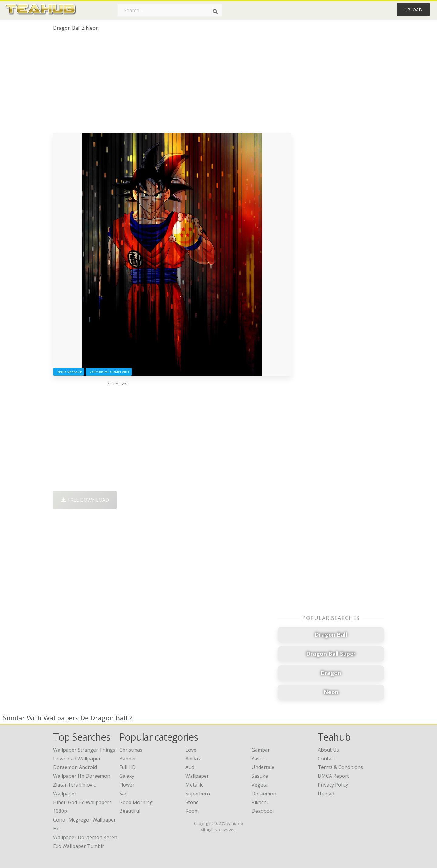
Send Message (69, 372)
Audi (190, 767)
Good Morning (136, 802)
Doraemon (264, 794)
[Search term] (170, 10)
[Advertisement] (172, 84)
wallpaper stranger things (84, 750)
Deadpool (263, 811)
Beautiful (130, 811)
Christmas (131, 750)
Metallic (194, 785)
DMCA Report (333, 776)
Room (192, 811)
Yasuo (259, 759)
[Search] (215, 12)
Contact (327, 759)
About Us (328, 750)
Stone (192, 802)
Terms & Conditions (340, 767)
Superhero (198, 794)
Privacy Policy (333, 785)
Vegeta (260, 785)
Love (191, 750)
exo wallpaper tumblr (79, 846)
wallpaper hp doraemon (82, 776)
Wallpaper (197, 776)
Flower (127, 785)
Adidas (193, 759)
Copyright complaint (109, 372)
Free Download (85, 500)
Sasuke (260, 776)
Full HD (127, 767)
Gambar (261, 750)
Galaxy (127, 776)
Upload (413, 10)
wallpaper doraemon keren (85, 837)
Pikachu (261, 802)
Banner (128, 759)
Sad (123, 794)
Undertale (263, 767)
